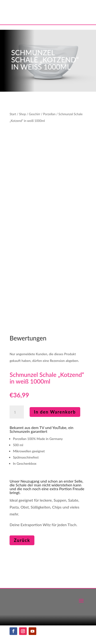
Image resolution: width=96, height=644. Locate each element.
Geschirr (35, 114)
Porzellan (49, 114)
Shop (23, 114)
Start (13, 114)
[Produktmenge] (17, 412)
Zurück (22, 540)
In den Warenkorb (55, 412)
